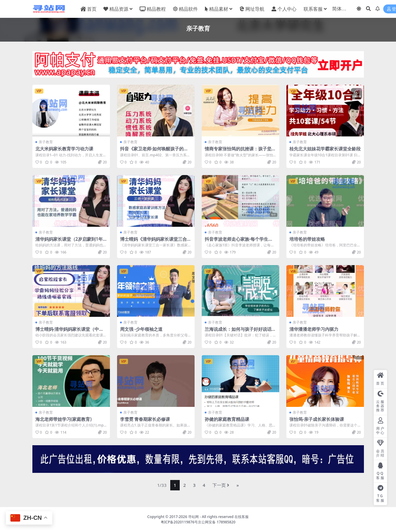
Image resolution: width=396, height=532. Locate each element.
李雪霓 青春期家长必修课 (145, 419)
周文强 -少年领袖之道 (141, 329)
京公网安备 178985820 (217, 522)
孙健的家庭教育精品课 (227, 419)
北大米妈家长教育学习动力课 (64, 149)
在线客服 (242, 517)
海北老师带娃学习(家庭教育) (64, 419)
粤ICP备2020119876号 (179, 522)
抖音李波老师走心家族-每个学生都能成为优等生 (239, 242)
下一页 (221, 485)
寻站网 (193, 517)
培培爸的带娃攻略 (307, 239)
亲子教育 (46, 142)
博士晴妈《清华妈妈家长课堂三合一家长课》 (156, 242)
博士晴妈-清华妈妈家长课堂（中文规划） (70, 332)
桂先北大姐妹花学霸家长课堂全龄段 (325, 149)
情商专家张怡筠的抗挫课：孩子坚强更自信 (240, 151)
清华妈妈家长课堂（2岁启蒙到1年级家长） (69, 242)
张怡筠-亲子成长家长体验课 (317, 419)
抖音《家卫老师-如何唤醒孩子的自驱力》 (154, 151)
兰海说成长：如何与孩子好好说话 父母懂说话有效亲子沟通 (238, 332)
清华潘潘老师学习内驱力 (314, 329)
